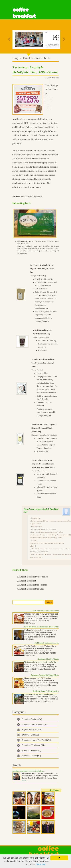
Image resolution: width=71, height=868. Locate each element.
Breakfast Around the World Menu (45, 675)
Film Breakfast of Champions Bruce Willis (42, 627)
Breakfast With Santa (33, 745)
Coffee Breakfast (24, 13)
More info (41, 864)
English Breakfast (52, 78)
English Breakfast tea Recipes (33, 585)
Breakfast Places (31, 756)
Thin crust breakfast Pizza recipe (45, 611)
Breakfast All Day (31, 750)
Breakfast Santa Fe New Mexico (46, 691)
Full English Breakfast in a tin (47, 643)
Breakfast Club (30, 735)
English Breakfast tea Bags (32, 589)
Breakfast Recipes (32, 719)
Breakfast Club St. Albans (48, 659)
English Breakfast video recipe (34, 577)
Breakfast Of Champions (35, 724)
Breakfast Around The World (36, 740)
